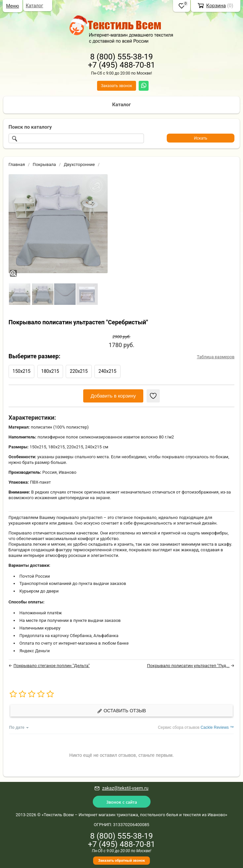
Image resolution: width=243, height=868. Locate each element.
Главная (17, 164)
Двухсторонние (79, 164)
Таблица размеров (216, 357)
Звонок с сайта (122, 802)
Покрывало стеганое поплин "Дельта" (52, 666)
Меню (12, 6)
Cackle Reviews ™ (217, 727)
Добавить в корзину (113, 396)
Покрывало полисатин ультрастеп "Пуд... (188, 666)
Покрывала (44, 164)
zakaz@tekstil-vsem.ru (125, 788)
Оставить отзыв (121, 711)
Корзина (216, 6)
